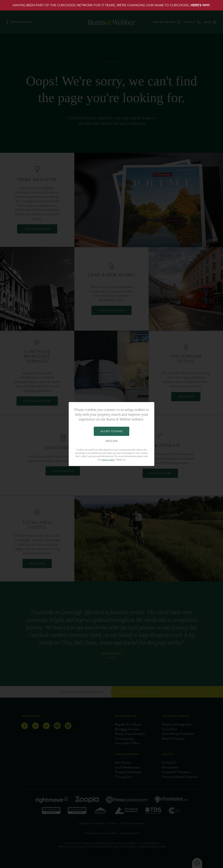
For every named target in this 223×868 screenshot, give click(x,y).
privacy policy (108, 459)
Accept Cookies (111, 431)
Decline (111, 441)
